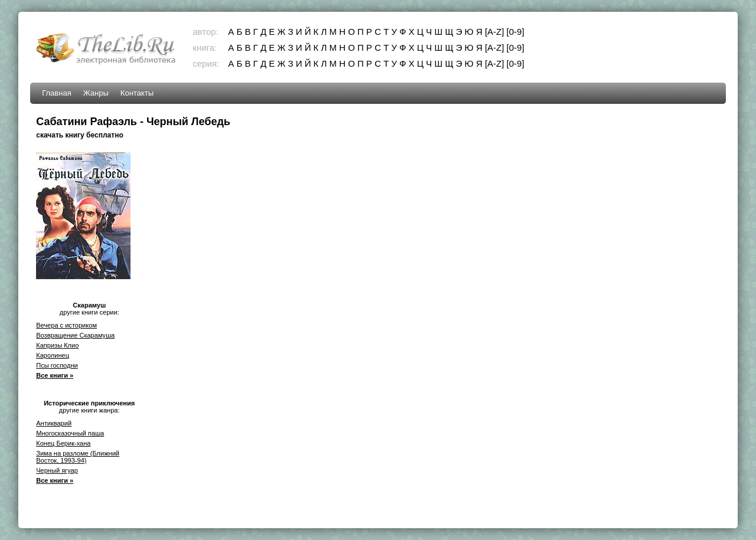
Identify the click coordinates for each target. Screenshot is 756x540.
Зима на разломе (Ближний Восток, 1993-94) (78, 457)
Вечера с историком (66, 325)
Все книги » (55, 375)
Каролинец (53, 355)
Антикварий (54, 423)
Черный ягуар (57, 470)
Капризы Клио (57, 345)
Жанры (96, 93)
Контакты (137, 93)
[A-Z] (495, 32)
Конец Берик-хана (63, 443)
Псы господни (57, 365)
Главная (56, 93)
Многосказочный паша (70, 433)
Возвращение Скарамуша (75, 335)
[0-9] (516, 32)
